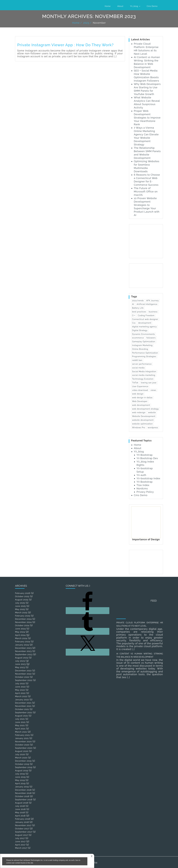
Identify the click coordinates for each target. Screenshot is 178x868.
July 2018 (20, 806)
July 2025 (20, 603)
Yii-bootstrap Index (148, 478)
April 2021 (20, 729)
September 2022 (24, 680)
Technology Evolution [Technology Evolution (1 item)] (143, 379)
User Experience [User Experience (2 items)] (140, 386)
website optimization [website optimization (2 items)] (142, 424)
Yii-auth (141, 475)
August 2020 (22, 751)
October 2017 (22, 829)
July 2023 (20, 661)
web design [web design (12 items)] (138, 394)
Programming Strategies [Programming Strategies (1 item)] (144, 356)
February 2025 (23, 616)
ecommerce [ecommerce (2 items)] (138, 338)
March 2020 (21, 758)
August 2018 (22, 803)
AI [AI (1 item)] (133, 304)
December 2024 (23, 619)
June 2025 (20, 606)
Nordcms (142, 488)
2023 (86, 23)
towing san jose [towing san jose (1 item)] (149, 383)
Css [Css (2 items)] (134, 323)
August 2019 (22, 771)
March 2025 (21, 613)
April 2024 (20, 635)
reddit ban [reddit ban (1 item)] (137, 360)
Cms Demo (152, 6)
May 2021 (20, 725)
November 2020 (23, 742)
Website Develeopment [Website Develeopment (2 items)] (144, 416)
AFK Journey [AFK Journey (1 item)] (153, 301)
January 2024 (22, 645)
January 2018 (22, 822)
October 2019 (22, 764)
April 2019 (20, 783)
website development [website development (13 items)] (143, 420)
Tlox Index (143, 485)
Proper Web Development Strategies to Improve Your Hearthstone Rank (147, 118)
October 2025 (22, 596)
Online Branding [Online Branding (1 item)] (140, 349)
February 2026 (23, 593)
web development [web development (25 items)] (141, 405)
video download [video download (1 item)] (140, 390)
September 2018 (24, 800)
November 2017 (23, 825)
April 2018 (20, 816)
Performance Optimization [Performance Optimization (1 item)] (145, 353)
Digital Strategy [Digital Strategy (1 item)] (140, 330)
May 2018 (20, 813)
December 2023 (23, 648)
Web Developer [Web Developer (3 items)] (140, 401)
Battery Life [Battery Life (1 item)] (138, 308)
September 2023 (24, 654)
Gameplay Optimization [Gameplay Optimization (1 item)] (144, 342)
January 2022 (22, 700)
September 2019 (24, 767)
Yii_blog (134, 6)
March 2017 (21, 848)
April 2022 (20, 693)
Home (108, 6)
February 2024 (23, 642)
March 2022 (21, 696)
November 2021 (23, 706)
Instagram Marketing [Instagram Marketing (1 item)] (142, 345)
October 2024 (22, 625)
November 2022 (23, 674)
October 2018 (22, 796)
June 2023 (20, 664)
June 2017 (20, 842)
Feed (154, 601)
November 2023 (23, 651)
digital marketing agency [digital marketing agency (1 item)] (144, 327)
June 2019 (20, 777)
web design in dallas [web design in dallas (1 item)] (142, 398)
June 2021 (20, 722)
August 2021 (21, 716)
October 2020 (22, 745)
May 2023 (20, 667)
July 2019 (20, 774)
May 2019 (20, 780)
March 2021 (21, 732)
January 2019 (22, 787)
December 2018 (23, 790)
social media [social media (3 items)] (138, 368)
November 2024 (23, 622)
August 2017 (22, 835)
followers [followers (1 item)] (151, 338)
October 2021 (22, 709)
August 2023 (22, 658)
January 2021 (22, 738)
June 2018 (20, 809)
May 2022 (20, 690)
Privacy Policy (145, 492)
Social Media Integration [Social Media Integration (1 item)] (144, 372)
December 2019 (23, 761)
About (120, 6)
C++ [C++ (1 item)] (134, 315)
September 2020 (24, 748)
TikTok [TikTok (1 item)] (135, 383)
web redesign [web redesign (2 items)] (139, 413)
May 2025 (20, 609)
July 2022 (20, 684)
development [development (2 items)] (145, 323)
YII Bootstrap (145, 455)
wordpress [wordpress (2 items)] (153, 428)
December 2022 (23, 671)
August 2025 (22, 600)
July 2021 (20, 719)
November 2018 (23, 793)
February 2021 (22, 735)
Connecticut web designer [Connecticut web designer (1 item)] (145, 319)
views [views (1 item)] (153, 390)
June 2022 (20, 687)
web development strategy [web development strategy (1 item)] (145, 409)
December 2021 (23, 703)
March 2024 (21, 638)
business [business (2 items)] (153, 312)
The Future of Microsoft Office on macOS (146, 192)
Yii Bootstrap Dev (147, 458)
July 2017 (20, 838)
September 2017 (24, 832)
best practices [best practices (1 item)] (139, 312)
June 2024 (20, 629)
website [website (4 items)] (152, 413)
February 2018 (23, 819)
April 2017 (20, 845)
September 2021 (24, 713)
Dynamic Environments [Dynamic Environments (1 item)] (143, 334)
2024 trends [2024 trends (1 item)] (138, 301)
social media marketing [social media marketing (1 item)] (144, 375)
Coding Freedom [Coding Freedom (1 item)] (146, 315)
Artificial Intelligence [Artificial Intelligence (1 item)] (147, 304)
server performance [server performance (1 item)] (142, 364)
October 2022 (22, 677)
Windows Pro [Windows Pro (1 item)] (139, 428)
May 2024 (20, 632)
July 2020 (20, 754)
